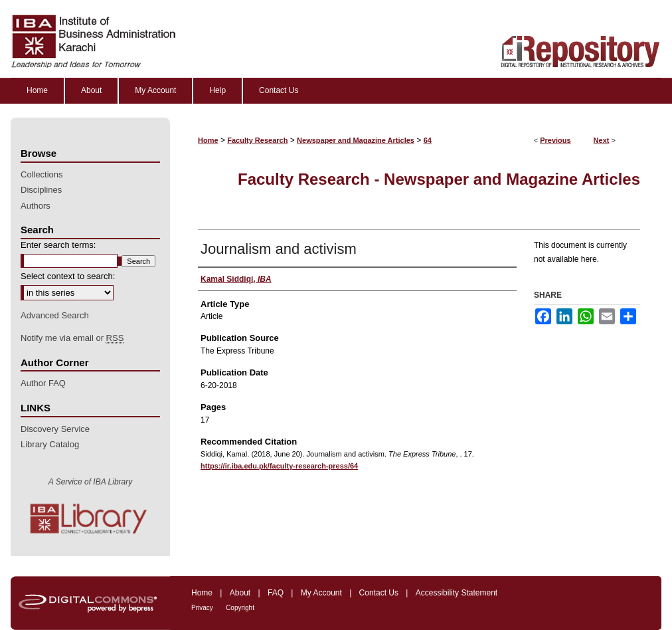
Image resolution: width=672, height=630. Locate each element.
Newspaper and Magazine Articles (356, 140)
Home (208, 140)
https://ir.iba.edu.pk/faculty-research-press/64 (279, 466)
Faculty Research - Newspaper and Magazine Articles (439, 179)
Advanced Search (55, 315)
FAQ (276, 593)
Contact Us (379, 593)
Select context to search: (68, 276)
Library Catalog (50, 444)
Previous (555, 140)
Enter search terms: (58, 245)
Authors (36, 206)
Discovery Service (55, 429)
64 (428, 140)
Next (602, 140)
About (240, 593)
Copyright (240, 608)
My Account (321, 593)
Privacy (202, 608)
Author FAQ (43, 383)
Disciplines (41, 190)
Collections (42, 174)
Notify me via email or (72, 338)
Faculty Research (257, 140)
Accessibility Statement (457, 593)
